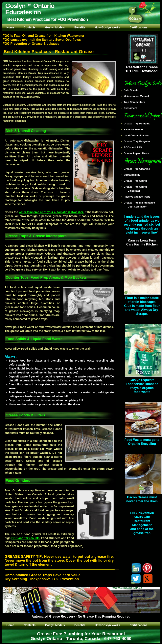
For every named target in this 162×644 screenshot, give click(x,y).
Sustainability (134, 175)
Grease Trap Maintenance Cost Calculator (141, 205)
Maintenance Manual (138, 96)
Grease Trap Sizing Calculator (137, 189)
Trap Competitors (136, 102)
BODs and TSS (135, 147)
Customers (132, 108)
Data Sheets (133, 90)
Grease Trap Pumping (139, 124)
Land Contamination (138, 135)
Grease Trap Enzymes (139, 141)
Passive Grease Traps (139, 197)
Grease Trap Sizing (137, 181)
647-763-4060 (118, 639)
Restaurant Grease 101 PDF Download (142, 67)
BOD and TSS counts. (26, 538)
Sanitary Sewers (136, 129)
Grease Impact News (138, 153)
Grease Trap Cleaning (139, 169)
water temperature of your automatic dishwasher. (51, 212)
